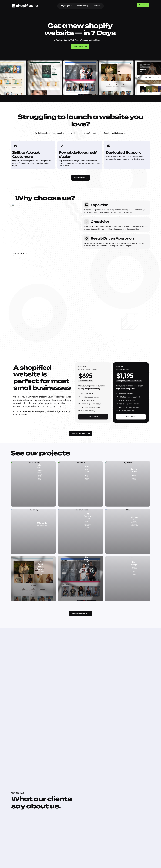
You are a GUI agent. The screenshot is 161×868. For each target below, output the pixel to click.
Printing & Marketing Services (40, 469)
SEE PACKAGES (81, 178)
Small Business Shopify (40, 477)
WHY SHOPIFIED (20, 254)
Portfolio (97, 6)
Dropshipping (136, 516)
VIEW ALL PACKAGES (81, 433)
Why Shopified (66, 6)
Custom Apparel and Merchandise (136, 564)
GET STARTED (80, 47)
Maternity (87, 519)
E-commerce (136, 519)
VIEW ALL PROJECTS (81, 613)
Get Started (143, 5)
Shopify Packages (83, 6)
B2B (133, 561)
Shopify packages (63, 397)
